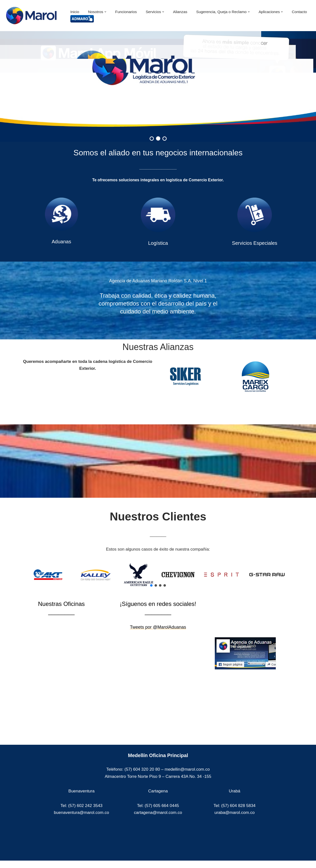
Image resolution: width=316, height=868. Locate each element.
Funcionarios (126, 12)
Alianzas (180, 12)
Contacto (299, 12)
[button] (105, 12)
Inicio (75, 12)
